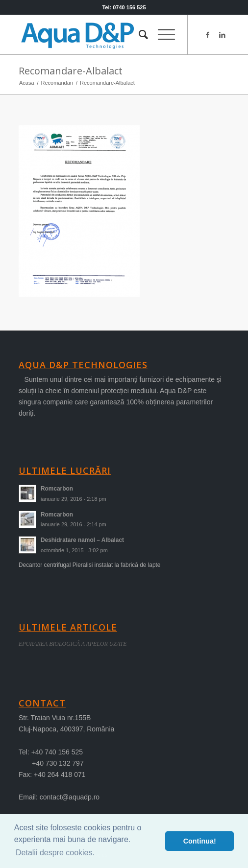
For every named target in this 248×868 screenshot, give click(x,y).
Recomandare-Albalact (71, 71)
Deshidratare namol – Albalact (82, 540)
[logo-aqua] (103, 35)
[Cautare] (138, 35)
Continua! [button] (200, 841)
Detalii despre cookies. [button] (55, 853)
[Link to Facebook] (207, 35)
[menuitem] (138, 35)
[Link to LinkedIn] (222, 35)
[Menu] (161, 35)
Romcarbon (57, 489)
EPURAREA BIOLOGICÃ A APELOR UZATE (73, 644)
